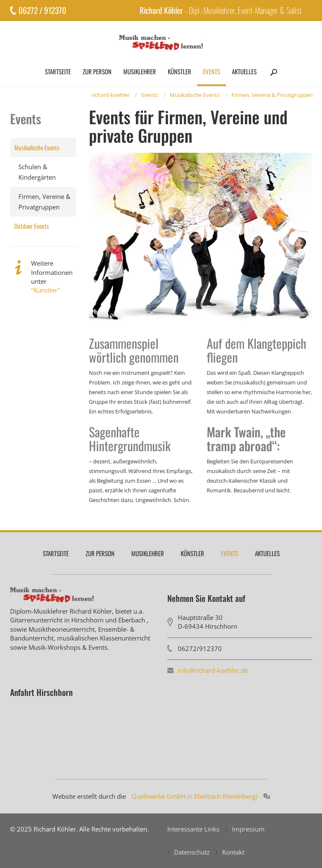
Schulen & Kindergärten (37, 172)
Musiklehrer (140, 71)
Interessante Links (193, 829)
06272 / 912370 (42, 10)
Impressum (248, 829)
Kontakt (233, 852)
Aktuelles (244, 71)
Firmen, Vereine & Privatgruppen (272, 95)
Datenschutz (192, 852)
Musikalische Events (195, 95)
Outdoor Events (32, 226)
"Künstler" (45, 290)
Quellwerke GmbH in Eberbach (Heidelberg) (195, 796)
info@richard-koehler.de (213, 670)
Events (212, 71)
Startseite (58, 71)
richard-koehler (110, 95)
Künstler (179, 71)
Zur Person (97, 71)
